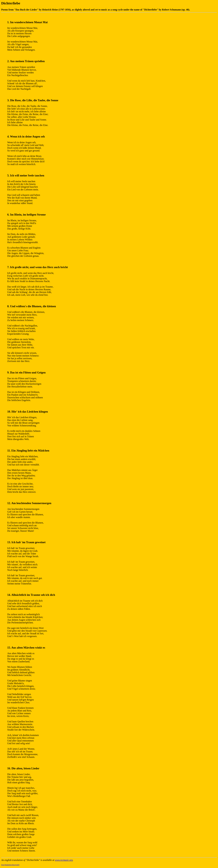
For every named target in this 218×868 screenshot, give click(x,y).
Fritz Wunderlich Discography (10, 865)
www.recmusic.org (64, 860)
